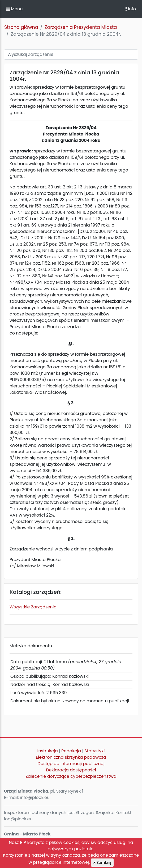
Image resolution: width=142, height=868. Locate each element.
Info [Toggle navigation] (131, 9)
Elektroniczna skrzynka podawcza (71, 757)
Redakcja (71, 751)
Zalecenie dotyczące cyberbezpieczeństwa (71, 776)
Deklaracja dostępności (71, 770)
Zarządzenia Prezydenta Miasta (81, 27)
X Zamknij (102, 862)
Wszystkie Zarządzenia (33, 607)
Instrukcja (48, 751)
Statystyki (94, 751)
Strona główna (21, 27)
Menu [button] (14, 9)
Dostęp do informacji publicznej (71, 764)
